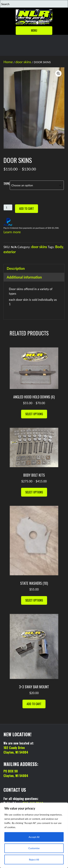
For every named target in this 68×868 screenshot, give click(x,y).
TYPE (7, 184)
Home (8, 62)
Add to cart (27, 209)
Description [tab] (16, 268)
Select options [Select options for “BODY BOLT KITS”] (34, 492)
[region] (34, 835)
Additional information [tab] (24, 277)
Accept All (34, 837)
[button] (58, 73)
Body (59, 247)
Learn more (12, 232)
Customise (34, 848)
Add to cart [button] (34, 704)
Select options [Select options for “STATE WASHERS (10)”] (34, 600)
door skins (23, 62)
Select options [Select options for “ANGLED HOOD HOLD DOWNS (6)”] (34, 414)
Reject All (34, 860)
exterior (10, 252)
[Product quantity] (8, 207)
